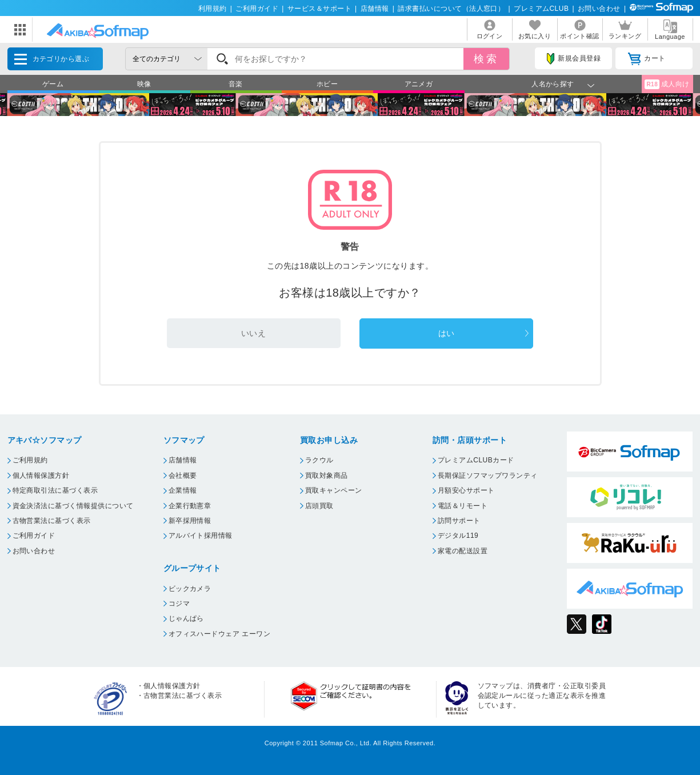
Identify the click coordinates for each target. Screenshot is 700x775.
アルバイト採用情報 (201, 536)
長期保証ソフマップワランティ (488, 476)
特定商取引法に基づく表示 (55, 490)
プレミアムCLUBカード (476, 460)
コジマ (179, 604)
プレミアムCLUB (541, 9)
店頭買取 (319, 506)
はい (447, 333)
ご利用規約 (30, 460)
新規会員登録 (574, 59)
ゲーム (53, 84)
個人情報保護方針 (41, 476)
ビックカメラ (190, 589)
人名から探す (553, 84)
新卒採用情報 (190, 521)
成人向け (667, 84)
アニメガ (419, 84)
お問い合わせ (599, 9)
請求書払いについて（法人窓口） (451, 9)
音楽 (236, 84)
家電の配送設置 (463, 551)
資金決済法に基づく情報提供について (73, 506)
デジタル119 (458, 536)
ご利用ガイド (257, 9)
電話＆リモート (463, 506)
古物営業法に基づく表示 (52, 521)
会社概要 (183, 476)
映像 (144, 84)
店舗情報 (375, 9)
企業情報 (183, 490)
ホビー (327, 84)
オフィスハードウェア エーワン (220, 634)
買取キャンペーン (334, 490)
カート (647, 59)
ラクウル (319, 460)
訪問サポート (459, 521)
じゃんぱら (186, 618)
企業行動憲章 (190, 506)
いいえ (253, 333)
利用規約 (213, 9)
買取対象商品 (327, 476)
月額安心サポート (466, 490)
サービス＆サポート (319, 9)
